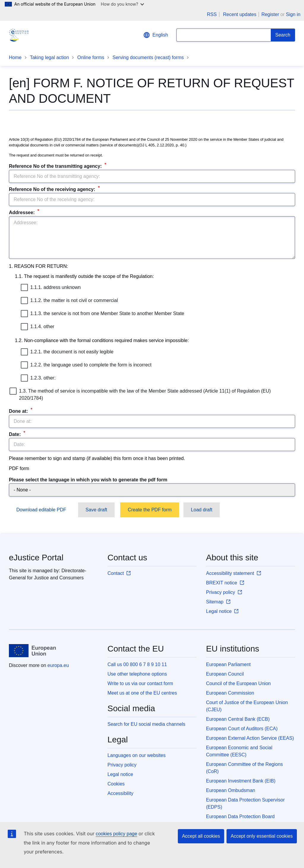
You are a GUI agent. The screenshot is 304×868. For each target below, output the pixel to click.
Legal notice (120, 774)
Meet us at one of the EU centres (142, 693)
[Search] (283, 35)
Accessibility (120, 793)
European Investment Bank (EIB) (241, 781)
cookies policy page (116, 834)
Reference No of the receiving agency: (53, 189)
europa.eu (58, 665)
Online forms (91, 57)
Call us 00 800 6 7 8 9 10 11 (137, 664)
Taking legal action (50, 57)
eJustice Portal (36, 558)
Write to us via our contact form (140, 683)
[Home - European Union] (32, 651)
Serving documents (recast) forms (148, 57)
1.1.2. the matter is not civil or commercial (69, 301)
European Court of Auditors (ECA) (242, 729)
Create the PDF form (150, 510)
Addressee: (23, 212)
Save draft (96, 510)
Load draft (202, 510)
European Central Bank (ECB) (238, 719)
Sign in (293, 14)
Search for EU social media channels (146, 724)
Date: (15, 434)
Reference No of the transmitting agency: (56, 166)
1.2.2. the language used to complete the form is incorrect (86, 365)
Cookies (116, 784)
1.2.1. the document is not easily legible (67, 352)
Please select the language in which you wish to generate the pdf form (88, 480)
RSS (212, 14)
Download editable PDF (41, 510)
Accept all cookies (201, 836)
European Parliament (228, 664)
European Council (225, 674)
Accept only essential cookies (262, 836)
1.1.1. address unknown (51, 287)
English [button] (156, 35)
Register (270, 14)
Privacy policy (122, 765)
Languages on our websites (137, 755)
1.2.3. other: (38, 378)
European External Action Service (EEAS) (250, 738)
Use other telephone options (137, 674)
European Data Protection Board (240, 816)
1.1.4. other (38, 327)
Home (15, 57)
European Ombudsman (231, 790)
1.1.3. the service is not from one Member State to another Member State (102, 314)
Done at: (19, 411)
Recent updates (240, 14)
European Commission (230, 693)
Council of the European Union (238, 683)
